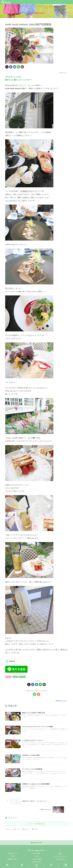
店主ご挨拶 (36, 853)
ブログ (36, 856)
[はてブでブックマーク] (15, 67)
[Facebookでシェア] (11, 67)
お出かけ (22, 677)
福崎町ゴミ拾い (13, 859)
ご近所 (8, 677)
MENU (8, 2)
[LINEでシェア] (18, 67)
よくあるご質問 (36, 859)
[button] (22, 67)
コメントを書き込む (36, 824)
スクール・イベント (60, 856)
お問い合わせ (60, 859)
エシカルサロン (11, 201)
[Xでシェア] (7, 67)
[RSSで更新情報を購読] (38, 694)
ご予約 (13, 856)
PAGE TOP (36, 843)
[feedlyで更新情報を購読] (35, 694)
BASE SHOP (37, 862)
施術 (60, 853)
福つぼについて (13, 853)
